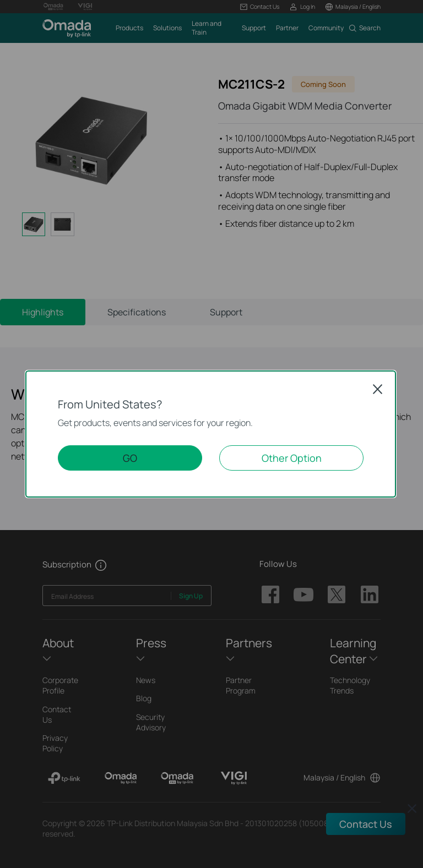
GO (130, 458)
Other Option (292, 458)
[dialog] (211, 434)
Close (378, 389)
